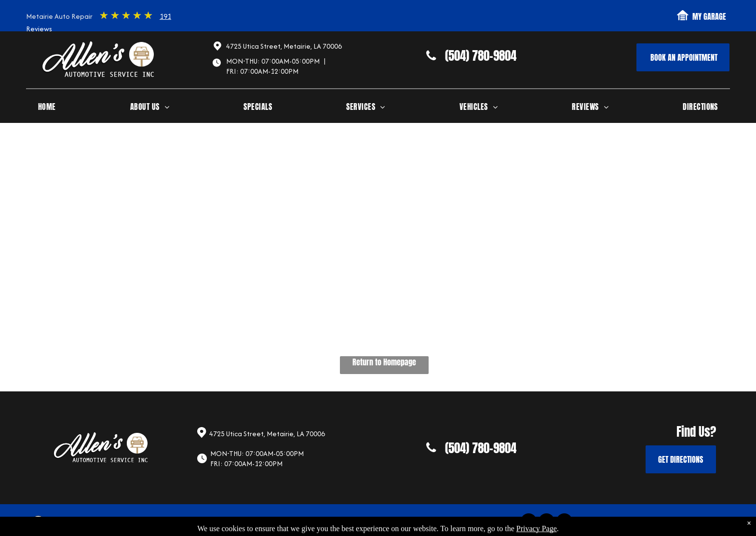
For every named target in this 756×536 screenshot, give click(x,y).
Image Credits (650, 523)
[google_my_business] (564, 523)
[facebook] (529, 523)
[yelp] (547, 523)
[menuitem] (47, 109)
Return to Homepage (384, 362)
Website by (691, 523)
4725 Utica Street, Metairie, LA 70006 (284, 46)
